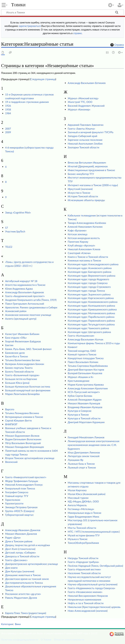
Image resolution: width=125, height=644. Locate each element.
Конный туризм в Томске (82, 354)
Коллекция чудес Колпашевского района (91, 306)
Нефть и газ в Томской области (86, 603)
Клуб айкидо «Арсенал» (81, 245)
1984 (8, 113)
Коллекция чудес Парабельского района (91, 317)
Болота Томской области (19, 372)
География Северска (17, 492)
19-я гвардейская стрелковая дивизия (27, 102)
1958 (8, 109)
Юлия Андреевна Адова (19, 289)
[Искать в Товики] (62, 12)
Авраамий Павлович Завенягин (85, 125)
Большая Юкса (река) (17, 383)
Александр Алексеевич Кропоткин (88, 388)
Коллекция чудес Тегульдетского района (91, 324)
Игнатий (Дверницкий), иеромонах (88, 166)
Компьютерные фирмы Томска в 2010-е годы (94, 343)
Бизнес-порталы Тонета (19, 368)
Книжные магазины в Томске (84, 260)
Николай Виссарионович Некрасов (88, 596)
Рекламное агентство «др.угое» (23, 594)
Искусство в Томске (79, 193)
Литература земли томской (83, 456)
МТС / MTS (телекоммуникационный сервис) (94, 532)
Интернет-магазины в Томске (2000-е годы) (93, 185)
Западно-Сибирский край (82, 136)
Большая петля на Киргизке (21, 379)
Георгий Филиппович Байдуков (23, 341)
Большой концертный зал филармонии (28, 390)
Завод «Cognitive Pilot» (18, 212)
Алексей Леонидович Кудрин (85, 400)
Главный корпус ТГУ (17, 496)
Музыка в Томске (77, 539)
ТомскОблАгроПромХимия (83, 543)
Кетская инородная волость (84, 238)
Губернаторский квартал (19, 515)
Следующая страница (43, 79)
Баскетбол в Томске (16, 356)
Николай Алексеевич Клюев (84, 249)
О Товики (46, 640)
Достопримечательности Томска (24, 583)
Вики (18, 624)
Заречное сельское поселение (85, 140)
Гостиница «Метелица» (81, 509)
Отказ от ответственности (69, 640)
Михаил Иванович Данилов (21, 534)
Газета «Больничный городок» (22, 375)
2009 (8, 132)
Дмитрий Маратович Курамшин (86, 422)
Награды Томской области (83, 558)
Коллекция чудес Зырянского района (89, 294)
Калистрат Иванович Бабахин (22, 334)
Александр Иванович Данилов (23, 530)
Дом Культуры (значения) (20, 571)
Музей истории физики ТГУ (84, 535)
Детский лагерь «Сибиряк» (21, 553)
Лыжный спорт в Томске (82, 467)
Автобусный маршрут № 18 (21, 281)
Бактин (9, 345)
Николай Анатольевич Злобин (85, 144)
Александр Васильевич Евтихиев (87, 83)
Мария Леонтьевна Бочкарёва (22, 394)
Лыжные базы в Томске (81, 464)
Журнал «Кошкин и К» (81, 377)
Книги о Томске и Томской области (88, 257)
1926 (8, 106)
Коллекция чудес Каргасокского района (91, 298)
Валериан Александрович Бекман (25, 364)
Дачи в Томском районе (19, 541)
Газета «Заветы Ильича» (81, 129)
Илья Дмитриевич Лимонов (84, 452)
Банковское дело (15, 353)
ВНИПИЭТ (11, 424)
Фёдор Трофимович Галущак (22, 481)
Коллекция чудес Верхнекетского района (91, 276)
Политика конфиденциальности (20, 640)
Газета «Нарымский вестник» (84, 569)
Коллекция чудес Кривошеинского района (92, 309)
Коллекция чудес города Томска (86, 291)
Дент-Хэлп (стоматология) (20, 549)
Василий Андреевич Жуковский (86, 106)
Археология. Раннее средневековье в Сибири (31, 307)
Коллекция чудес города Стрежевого (89, 287)
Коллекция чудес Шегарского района (89, 332)
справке (77, 33)
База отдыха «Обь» (16, 338)
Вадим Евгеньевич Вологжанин (23, 439)
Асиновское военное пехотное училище (28, 315)
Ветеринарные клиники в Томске (24, 417)
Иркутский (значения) (80, 189)
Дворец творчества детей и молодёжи (28, 545)
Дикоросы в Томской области (22, 556)
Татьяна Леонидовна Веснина (22, 413)
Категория (7, 624)
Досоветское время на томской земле (27, 579)
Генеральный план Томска (20, 488)
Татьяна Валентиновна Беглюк (23, 360)
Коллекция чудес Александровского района (93, 264)
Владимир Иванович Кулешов (85, 407)
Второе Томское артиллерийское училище (30, 458)
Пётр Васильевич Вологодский (23, 443)
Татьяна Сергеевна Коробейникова (88, 366)
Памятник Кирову (78, 242)
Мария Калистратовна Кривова (86, 385)
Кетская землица (77, 234)
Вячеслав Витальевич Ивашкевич (87, 163)
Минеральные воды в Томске (84, 513)
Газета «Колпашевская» (81, 336)
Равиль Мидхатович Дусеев (21, 598)
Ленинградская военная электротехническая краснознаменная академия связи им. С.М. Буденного (93, 445)
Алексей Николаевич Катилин (85, 227)
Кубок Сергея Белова (80, 396)
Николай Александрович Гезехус (24, 485)
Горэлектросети (14, 503)
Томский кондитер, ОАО (82, 351)
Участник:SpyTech (15, 231)
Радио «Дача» (13, 538)
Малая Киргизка (77, 490)
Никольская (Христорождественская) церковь (94, 607)
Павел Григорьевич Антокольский (25, 304)
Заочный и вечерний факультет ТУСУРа (90, 132)
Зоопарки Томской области (83, 147)
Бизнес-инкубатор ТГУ (81, 174)
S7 (7, 228)
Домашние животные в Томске (23, 575)
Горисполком (13, 500)
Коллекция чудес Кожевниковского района (93, 302)
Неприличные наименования (84, 599)
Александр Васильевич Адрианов (24, 292)
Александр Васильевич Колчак (85, 339)
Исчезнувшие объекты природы (86, 200)
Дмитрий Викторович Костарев (86, 370)
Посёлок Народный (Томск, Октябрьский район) (95, 566)
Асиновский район (16, 311)
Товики (18, 5)
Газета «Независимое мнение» (85, 592)
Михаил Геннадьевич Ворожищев (24, 447)
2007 (8, 129)
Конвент (73, 347)
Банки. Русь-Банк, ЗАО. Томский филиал (28, 349)
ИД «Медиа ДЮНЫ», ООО (83, 501)
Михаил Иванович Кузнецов (84, 403)
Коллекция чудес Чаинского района (88, 328)
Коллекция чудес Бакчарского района (89, 272)
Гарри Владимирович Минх (83, 517)
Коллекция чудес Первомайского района (91, 321)
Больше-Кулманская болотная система (28, 387)
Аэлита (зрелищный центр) (21, 319)
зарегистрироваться (30, 26)
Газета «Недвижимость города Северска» (91, 588)
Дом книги (11, 568)
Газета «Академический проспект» (25, 296)
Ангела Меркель (77, 505)
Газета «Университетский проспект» (26, 477)
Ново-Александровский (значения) (88, 611)
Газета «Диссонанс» (16, 560)
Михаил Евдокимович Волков (22, 436)
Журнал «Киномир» (79, 109)
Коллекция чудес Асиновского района (90, 268)
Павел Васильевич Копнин (83, 362)
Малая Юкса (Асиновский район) (86, 494)
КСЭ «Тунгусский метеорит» (84, 392)
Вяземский (11, 462)
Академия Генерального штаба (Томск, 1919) (31, 300)
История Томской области (83, 196)
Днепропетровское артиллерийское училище (32, 564)
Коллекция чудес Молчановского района (91, 313)
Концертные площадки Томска (86, 358)
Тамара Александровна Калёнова (87, 223)
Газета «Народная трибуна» (83, 562)
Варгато (10, 409)
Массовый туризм (78, 498)
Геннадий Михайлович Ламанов (86, 437)
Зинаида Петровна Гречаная (21, 507)
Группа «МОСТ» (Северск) (20, 511)
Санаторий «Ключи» (79, 253)
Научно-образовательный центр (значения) (93, 584)
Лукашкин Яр (75, 460)
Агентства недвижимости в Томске (25, 285)
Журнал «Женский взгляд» (83, 98)
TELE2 (9, 247)
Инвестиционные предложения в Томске (91, 170)
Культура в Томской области (84, 418)
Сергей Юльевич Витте (18, 420)
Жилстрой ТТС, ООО (80, 102)
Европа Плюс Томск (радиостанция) (26, 613)
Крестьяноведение (78, 381)
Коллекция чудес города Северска (88, 283)
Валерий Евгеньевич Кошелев (85, 373)
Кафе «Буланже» (77, 230)
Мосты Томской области (82, 528)
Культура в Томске (78, 415)
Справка (117, 45)
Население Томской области (84, 573)
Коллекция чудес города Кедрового (88, 279)
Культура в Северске (79, 411)
